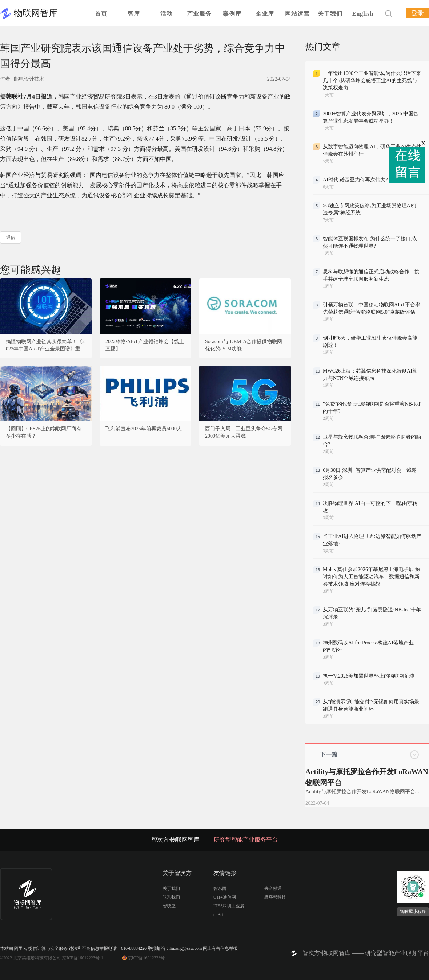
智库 (134, 14)
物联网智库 (36, 13)
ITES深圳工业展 (229, 906)
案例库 (232, 14)
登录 (417, 13)
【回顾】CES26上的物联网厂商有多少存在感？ (44, 432)
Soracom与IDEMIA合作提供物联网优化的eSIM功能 (244, 345)
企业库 (265, 14)
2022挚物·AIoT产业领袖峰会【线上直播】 (145, 345)
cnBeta (219, 915)
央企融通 (273, 888)
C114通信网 (225, 897)
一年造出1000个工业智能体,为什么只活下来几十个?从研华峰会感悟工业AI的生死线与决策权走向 (372, 81)
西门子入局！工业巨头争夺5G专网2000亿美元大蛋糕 (244, 432)
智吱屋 (169, 906)
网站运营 (297, 14)
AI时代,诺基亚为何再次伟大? (355, 180)
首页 (101, 14)
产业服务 (199, 14)
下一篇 (329, 754)
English (363, 14)
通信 (11, 237)
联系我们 (171, 897)
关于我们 (330, 14)
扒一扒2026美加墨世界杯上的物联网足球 (369, 676)
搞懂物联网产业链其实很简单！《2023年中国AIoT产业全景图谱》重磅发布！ (46, 346)
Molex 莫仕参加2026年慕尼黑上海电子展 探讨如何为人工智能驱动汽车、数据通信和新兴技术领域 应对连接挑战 (372, 577)
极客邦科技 (275, 897)
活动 (167, 14)
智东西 (220, 888)
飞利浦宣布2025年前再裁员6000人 (144, 429)
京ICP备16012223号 (146, 958)
